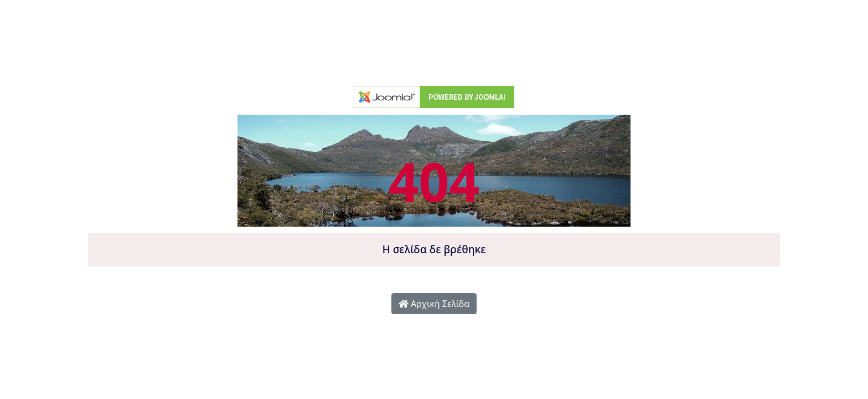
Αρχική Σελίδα (434, 304)
